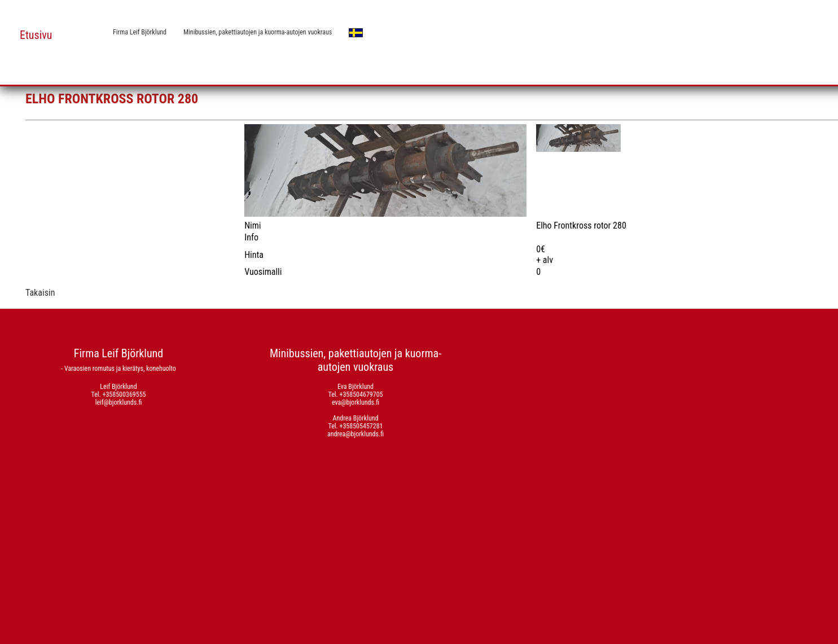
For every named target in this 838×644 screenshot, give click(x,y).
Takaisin (40, 293)
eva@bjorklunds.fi (356, 402)
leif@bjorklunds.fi (119, 402)
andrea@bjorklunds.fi (356, 434)
